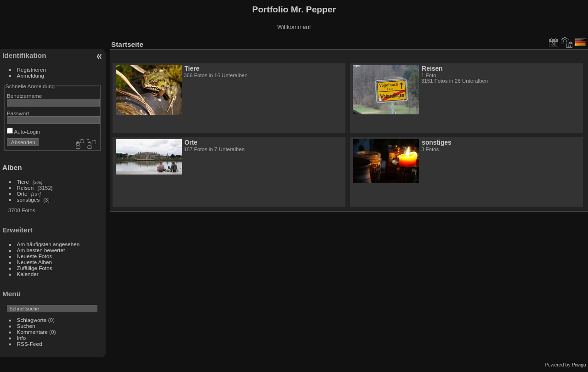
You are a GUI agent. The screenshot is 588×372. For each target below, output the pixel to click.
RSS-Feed (30, 344)
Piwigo (579, 365)
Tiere (23, 182)
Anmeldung (31, 76)
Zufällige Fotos (35, 268)
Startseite (127, 44)
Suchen (26, 326)
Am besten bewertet (41, 250)
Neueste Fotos (35, 256)
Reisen (25, 188)
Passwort (18, 113)
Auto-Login (24, 132)
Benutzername (25, 96)
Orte (22, 194)
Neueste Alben (35, 262)
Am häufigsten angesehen (48, 244)
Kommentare (32, 332)
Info (22, 338)
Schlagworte (32, 320)
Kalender (28, 274)
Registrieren (31, 70)
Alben (12, 167)
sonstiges (28, 200)
